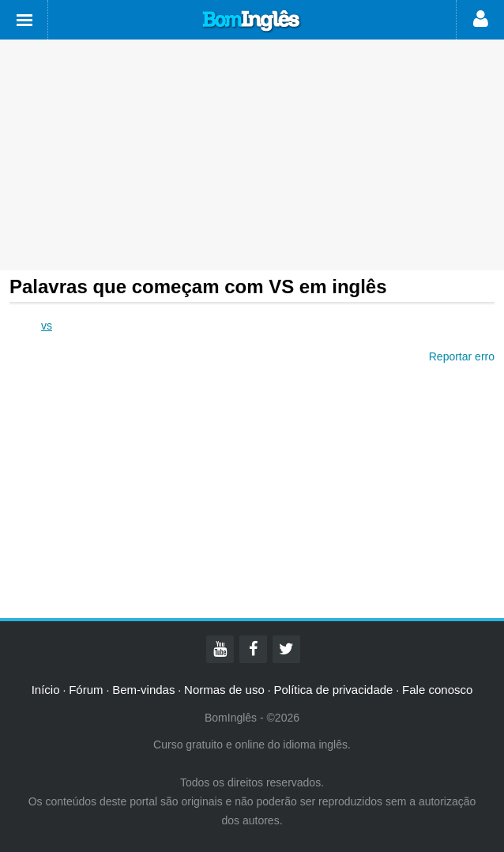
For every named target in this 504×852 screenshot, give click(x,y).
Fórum (86, 690)
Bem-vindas (143, 690)
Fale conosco (437, 690)
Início (46, 690)
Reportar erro (462, 356)
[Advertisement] (252, 155)
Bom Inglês (252, 21)
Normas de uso (224, 690)
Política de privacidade (333, 690)
